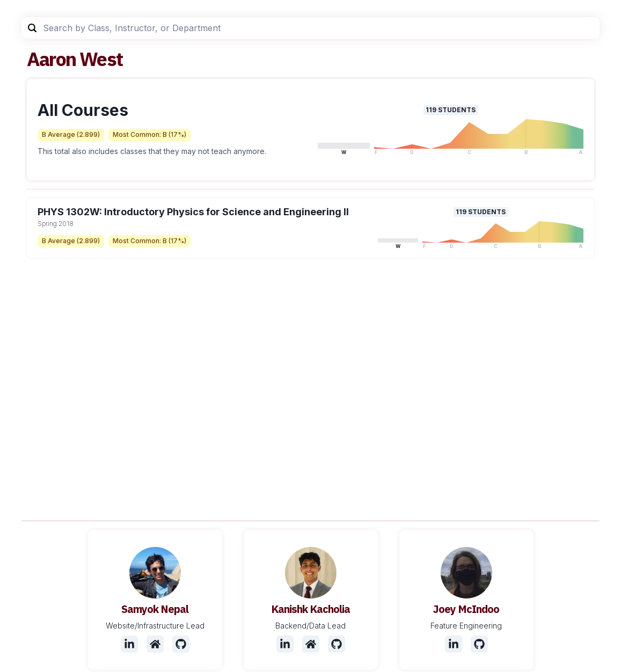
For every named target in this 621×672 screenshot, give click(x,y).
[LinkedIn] (129, 644)
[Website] (155, 644)
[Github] (181, 644)
